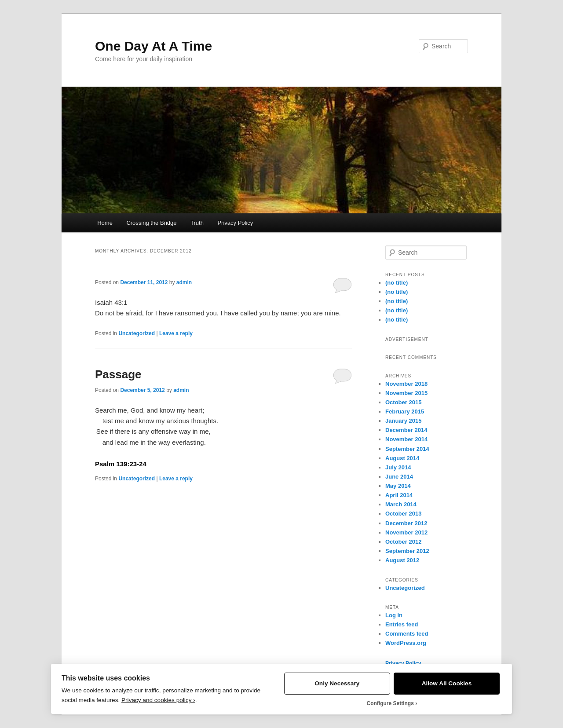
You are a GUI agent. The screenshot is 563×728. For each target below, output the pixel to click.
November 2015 (406, 393)
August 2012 (402, 560)
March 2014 (401, 504)
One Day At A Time (154, 46)
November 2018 (406, 384)
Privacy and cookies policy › (158, 700)
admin (184, 282)
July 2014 (398, 467)
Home (105, 223)
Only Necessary (337, 683)
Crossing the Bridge (151, 223)
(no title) (397, 283)
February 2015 (405, 412)
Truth (197, 223)
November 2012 (406, 532)
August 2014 (402, 458)
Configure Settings (390, 703)
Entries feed (402, 624)
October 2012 (403, 542)
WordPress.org (406, 643)
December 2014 (406, 430)
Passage (118, 374)
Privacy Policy (235, 223)
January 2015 (403, 421)
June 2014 (399, 477)
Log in (394, 615)
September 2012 (407, 551)
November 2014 (406, 439)
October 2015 (403, 402)
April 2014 (399, 495)
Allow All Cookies (447, 683)
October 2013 (403, 514)
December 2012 (406, 523)
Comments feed (407, 634)
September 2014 (407, 449)
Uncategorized (137, 333)
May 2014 (398, 486)
